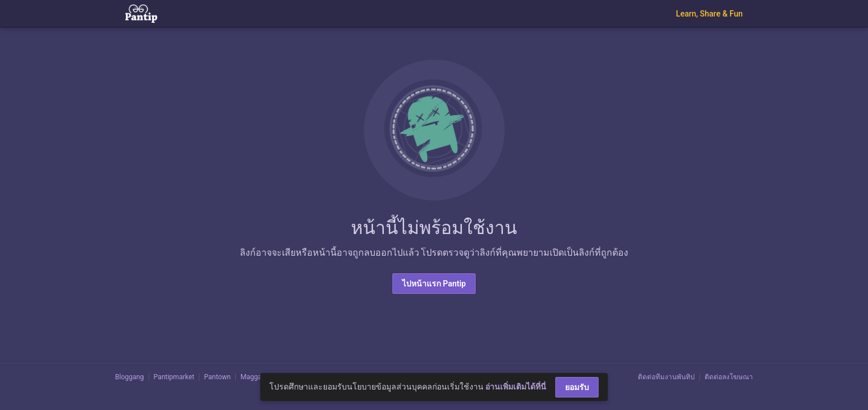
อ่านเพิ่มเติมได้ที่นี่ (516, 387)
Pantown (217, 377)
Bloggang (130, 377)
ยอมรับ (577, 387)
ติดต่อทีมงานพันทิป (666, 377)
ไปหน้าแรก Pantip (434, 284)
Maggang (255, 377)
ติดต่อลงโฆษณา (729, 377)
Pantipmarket (174, 377)
